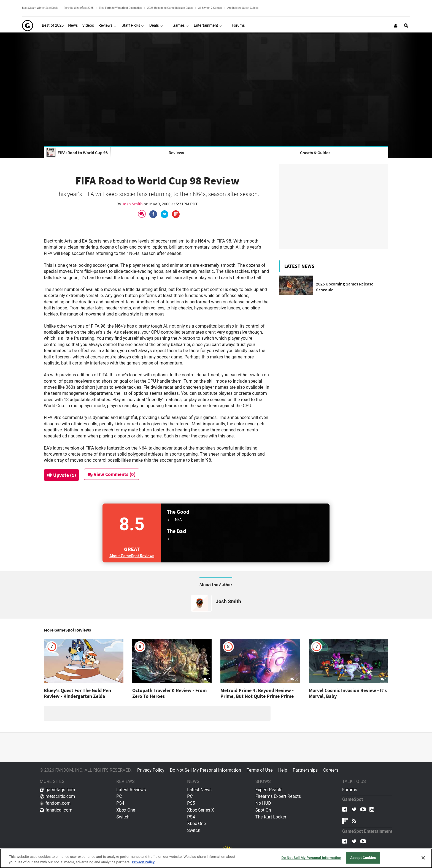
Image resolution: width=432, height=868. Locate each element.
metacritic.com (57, 796)
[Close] (423, 858)
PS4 (120, 803)
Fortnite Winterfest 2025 (79, 8)
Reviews (176, 153)
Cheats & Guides (315, 153)
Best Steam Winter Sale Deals (40, 8)
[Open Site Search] (406, 26)
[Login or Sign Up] (396, 26)
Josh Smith (133, 204)
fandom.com (55, 803)
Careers (331, 770)
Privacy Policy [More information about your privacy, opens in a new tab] (143, 862)
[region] (216, 858)
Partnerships (305, 770)
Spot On (263, 810)
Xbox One (126, 810)
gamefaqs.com (57, 790)
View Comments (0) (113, 474)
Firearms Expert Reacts (278, 796)
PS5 (191, 803)
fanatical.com (56, 810)
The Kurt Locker (271, 817)
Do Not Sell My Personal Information (206, 770)
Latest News (199, 790)
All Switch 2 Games (210, 8)
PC (119, 796)
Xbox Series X (201, 810)
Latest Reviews (131, 790)
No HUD (263, 803)
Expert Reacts (269, 790)
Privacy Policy (151, 770)
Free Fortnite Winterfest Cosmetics (120, 8)
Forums (350, 790)
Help (283, 770)
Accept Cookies (363, 858)
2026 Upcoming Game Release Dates (170, 8)
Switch (123, 817)
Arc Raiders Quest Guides (243, 8)
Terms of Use (260, 770)
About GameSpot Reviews (132, 556)
